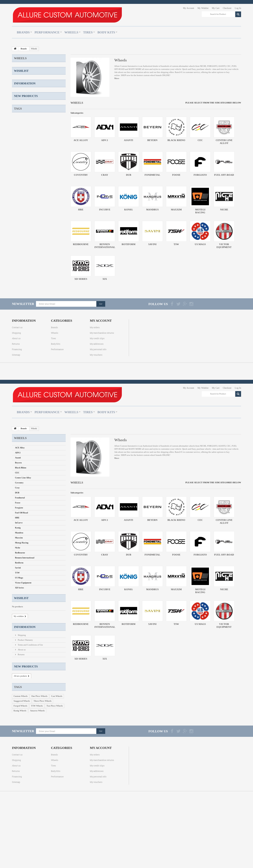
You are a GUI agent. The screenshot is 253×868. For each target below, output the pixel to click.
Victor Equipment (23, 203)
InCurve (19, 143)
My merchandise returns (102, 389)
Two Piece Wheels (55, 334)
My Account (189, 8)
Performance (47, 32)
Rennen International (25, 178)
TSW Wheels (37, 334)
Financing (17, 405)
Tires (88, 32)
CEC (17, 93)
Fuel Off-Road (21, 133)
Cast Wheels (57, 324)
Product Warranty (25, 267)
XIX (17, 213)
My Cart (216, 8)
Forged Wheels (20, 334)
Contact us (17, 383)
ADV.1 (18, 73)
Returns (21, 281)
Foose (18, 123)
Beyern (18, 83)
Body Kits (106, 32)
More (117, 78)
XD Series (19, 208)
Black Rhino (21, 88)
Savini (18, 188)
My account (101, 377)
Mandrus (19, 153)
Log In (238, 8)
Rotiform (19, 183)
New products (26, 294)
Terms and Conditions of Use (30, 271)
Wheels (71, 32)
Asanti (18, 78)
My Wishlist (203, 8)
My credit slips (97, 394)
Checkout (227, 8)
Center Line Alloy (23, 98)
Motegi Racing (22, 163)
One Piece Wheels (39, 324)
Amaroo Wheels (37, 339)
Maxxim (19, 158)
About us (21, 276)
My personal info (98, 405)
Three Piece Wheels (43, 329)
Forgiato (19, 128)
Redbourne (20, 173)
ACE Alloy (20, 68)
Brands (23, 32)
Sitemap (16, 411)
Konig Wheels (20, 339)
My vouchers (96, 411)
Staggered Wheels (22, 329)
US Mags (19, 198)
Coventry (19, 103)
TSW (17, 193)
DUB (17, 113)
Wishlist (21, 224)
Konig (18, 148)
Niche (18, 168)
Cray (17, 108)
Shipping (22, 262)
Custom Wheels (21, 324)
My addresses (97, 400)
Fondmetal (20, 118)
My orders (95, 383)
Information (25, 254)
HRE (17, 138)
